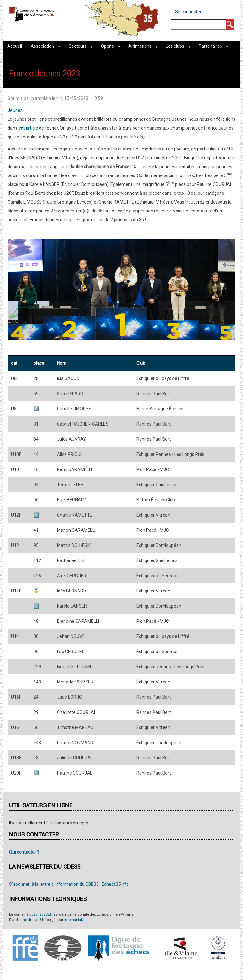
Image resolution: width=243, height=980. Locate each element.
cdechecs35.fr (41, 914)
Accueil (15, 46)
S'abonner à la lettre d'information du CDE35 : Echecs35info (69, 884)
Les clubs (176, 48)
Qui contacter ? (24, 852)
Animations (141, 48)
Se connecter (188, 12)
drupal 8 (34, 920)
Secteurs (79, 48)
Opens (109, 48)
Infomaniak (74, 920)
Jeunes (15, 110)
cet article (28, 128)
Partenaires (212, 48)
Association (44, 48)
